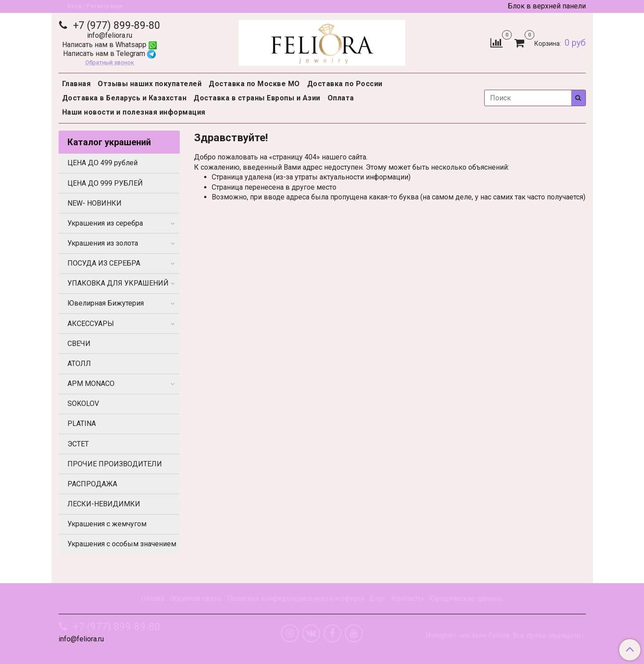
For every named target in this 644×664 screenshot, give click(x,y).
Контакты (408, 598)
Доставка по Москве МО (254, 84)
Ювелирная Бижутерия (106, 303)
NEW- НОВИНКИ (95, 203)
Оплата (341, 98)
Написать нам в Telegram (109, 54)
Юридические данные (466, 598)
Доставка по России (345, 84)
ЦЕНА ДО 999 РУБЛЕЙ (105, 183)
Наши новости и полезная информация (134, 112)
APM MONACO (91, 384)
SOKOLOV (83, 404)
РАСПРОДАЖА (92, 484)
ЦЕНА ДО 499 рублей (103, 163)
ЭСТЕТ (78, 444)
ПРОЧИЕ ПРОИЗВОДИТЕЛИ (115, 464)
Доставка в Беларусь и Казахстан (124, 98)
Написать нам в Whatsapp (110, 45)
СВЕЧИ (79, 344)
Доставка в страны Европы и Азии (257, 98)
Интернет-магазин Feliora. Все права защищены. (506, 636)
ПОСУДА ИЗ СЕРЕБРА (104, 263)
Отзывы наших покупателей (150, 84)
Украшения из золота (103, 243)
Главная (77, 84)
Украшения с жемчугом (107, 524)
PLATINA (82, 423)
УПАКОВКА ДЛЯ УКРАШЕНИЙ (118, 283)
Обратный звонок (110, 63)
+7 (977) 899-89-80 (115, 26)
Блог (378, 598)
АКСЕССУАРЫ (91, 324)
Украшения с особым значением (122, 544)
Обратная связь (195, 598)
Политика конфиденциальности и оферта (295, 598)
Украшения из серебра (105, 223)
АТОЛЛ (79, 364)
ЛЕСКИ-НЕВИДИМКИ (104, 504)
